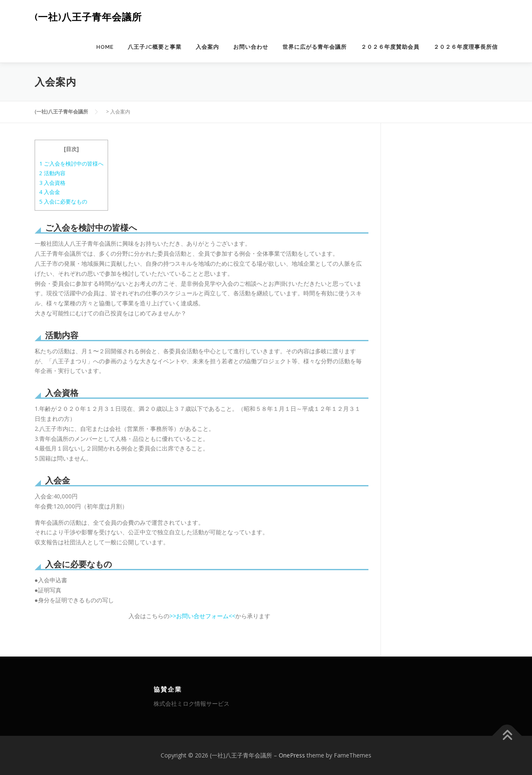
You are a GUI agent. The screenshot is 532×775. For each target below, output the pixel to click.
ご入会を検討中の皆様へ (71, 164)
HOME (105, 47)
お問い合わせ (251, 47)
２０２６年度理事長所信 (466, 47)
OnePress (292, 755)
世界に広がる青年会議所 (315, 47)
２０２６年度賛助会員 (390, 47)
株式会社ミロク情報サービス (192, 703)
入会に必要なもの (63, 201)
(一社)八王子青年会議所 (88, 17)
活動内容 (52, 173)
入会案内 (207, 47)
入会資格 (52, 183)
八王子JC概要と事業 (155, 47)
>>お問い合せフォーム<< (202, 616)
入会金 (50, 192)
